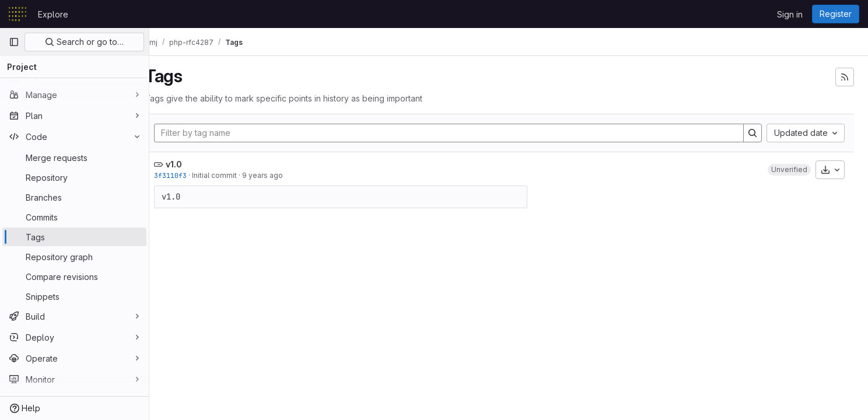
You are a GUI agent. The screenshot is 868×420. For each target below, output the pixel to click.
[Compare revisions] (74, 276)
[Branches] (74, 197)
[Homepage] (17, 14)
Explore (53, 14)
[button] (789, 170)
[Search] (752, 133)
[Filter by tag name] (458, 133)
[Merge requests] (74, 157)
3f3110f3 (189, 175)
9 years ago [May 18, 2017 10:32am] (281, 175)
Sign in (790, 14)
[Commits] (74, 217)
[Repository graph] (74, 257)
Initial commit (233, 175)
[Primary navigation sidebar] (14, 42)
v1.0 (192, 164)
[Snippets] (74, 296)
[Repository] (74, 177)
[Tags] (74, 237)
